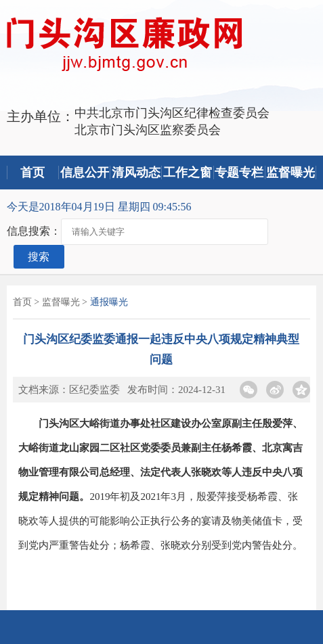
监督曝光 (290, 172)
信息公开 (85, 172)
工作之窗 (188, 172)
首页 (33, 172)
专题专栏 (239, 172)
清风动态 (136, 172)
